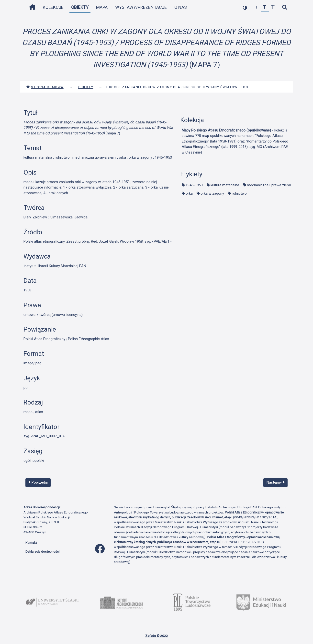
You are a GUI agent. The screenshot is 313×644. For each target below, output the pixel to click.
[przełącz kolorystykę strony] (245, 7)
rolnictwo (239, 193)
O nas (181, 7)
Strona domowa (45, 87)
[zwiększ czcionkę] (273, 7)
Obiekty (80, 7)
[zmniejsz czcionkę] (257, 7)
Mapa (102, 7)
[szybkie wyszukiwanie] (285, 7)
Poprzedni (38, 482)
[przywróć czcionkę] (265, 7)
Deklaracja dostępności (42, 551)
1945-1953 (194, 185)
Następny (276, 482)
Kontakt (31, 543)
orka (189, 193)
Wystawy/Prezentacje (141, 7)
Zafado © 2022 (157, 636)
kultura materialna (225, 185)
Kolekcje (53, 7)
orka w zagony (212, 193)
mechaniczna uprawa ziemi (269, 185)
